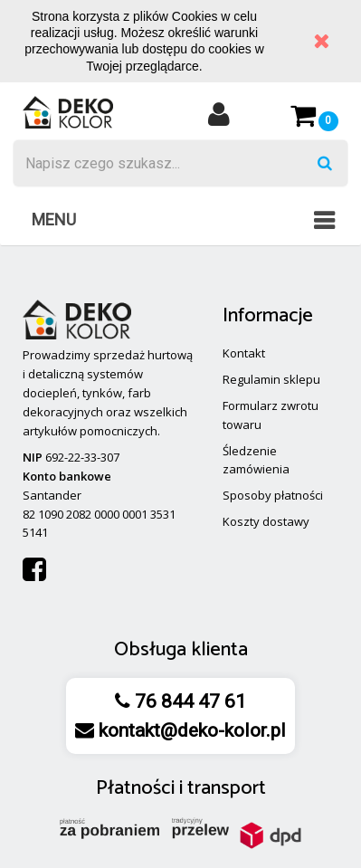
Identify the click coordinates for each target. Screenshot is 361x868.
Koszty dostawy (266, 521)
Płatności (135, 788)
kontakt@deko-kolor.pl (190, 730)
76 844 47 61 (188, 701)
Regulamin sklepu (271, 379)
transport (227, 788)
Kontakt (244, 353)
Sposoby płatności (273, 495)
